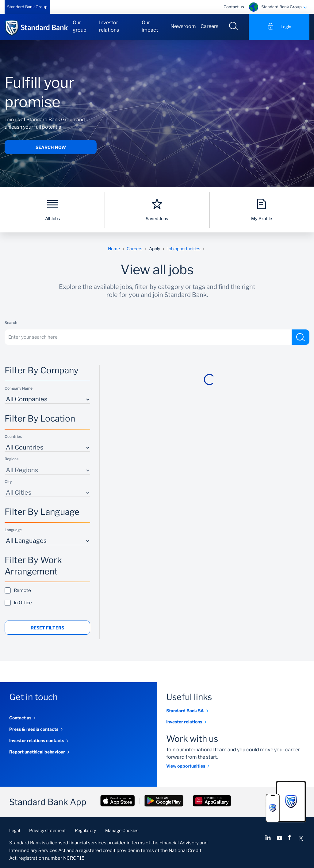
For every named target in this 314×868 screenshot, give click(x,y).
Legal (15, 830)
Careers (209, 26)
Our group (80, 26)
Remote (20, 590)
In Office (20, 602)
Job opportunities (184, 249)
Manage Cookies (122, 830)
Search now (51, 147)
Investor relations (109, 26)
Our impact (150, 26)
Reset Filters (47, 628)
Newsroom (183, 26)
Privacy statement (47, 830)
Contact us (234, 7)
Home (114, 249)
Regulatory (85, 830)
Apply (155, 249)
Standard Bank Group (27, 7)
